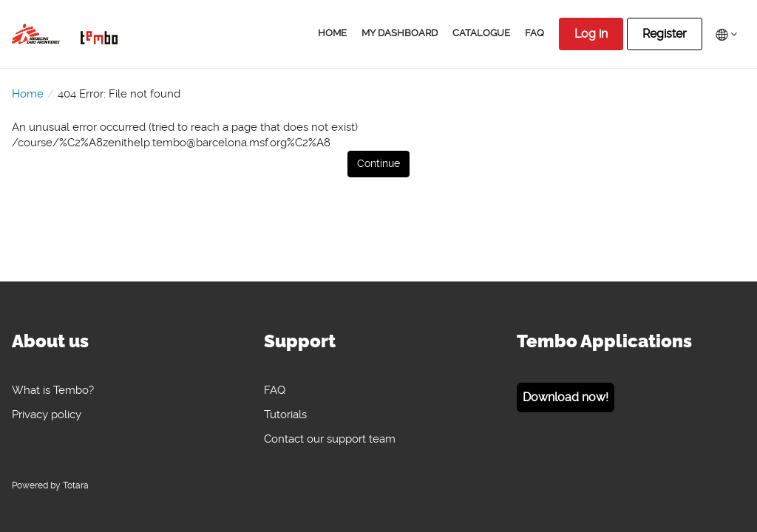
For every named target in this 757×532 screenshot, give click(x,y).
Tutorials (285, 415)
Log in (591, 34)
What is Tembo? (53, 391)
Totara (76, 485)
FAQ (275, 391)
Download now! (566, 398)
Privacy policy (47, 415)
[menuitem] (722, 34)
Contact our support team (330, 439)
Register (665, 34)
